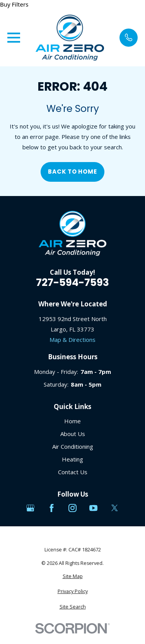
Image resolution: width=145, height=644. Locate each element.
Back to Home (72, 172)
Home (72, 421)
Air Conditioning (73, 446)
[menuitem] (73, 577)
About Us (73, 434)
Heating (72, 459)
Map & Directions (72, 340)
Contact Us (73, 472)
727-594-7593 (72, 282)
